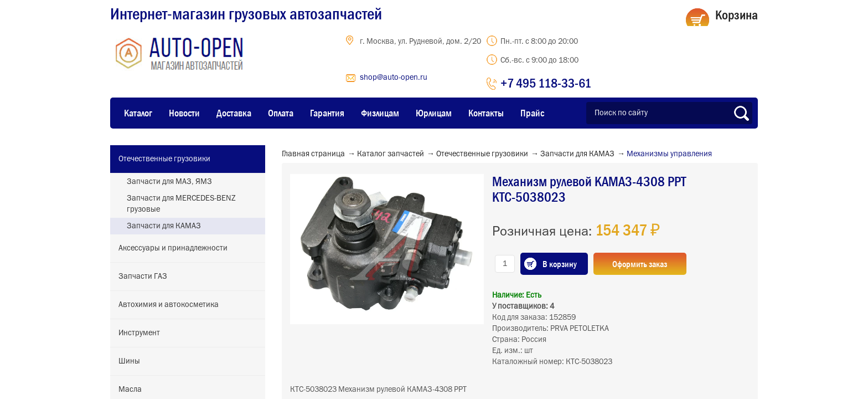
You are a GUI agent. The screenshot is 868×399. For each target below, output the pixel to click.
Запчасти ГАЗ (143, 277)
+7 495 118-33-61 (546, 83)
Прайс (532, 113)
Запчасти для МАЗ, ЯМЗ (169, 182)
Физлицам (380, 113)
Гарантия (327, 113)
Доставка (234, 113)
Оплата (281, 113)
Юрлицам (434, 113)
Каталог (138, 113)
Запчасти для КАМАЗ (164, 226)
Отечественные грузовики (164, 159)
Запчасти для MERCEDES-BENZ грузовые (181, 204)
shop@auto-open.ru (394, 78)
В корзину (560, 264)
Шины (129, 361)
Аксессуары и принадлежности (173, 248)
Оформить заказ (640, 264)
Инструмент (139, 333)
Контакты (486, 113)
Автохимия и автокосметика (169, 305)
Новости (184, 113)
